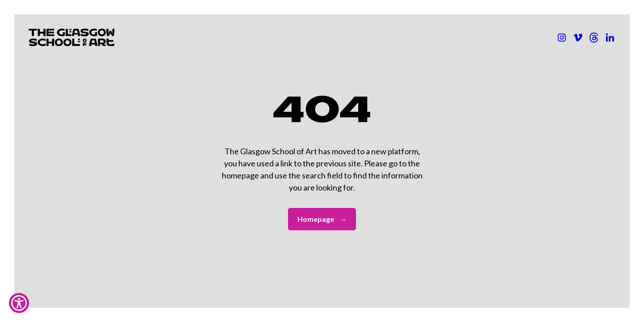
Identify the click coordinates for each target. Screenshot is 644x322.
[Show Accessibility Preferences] (19, 303)
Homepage (322, 219)
